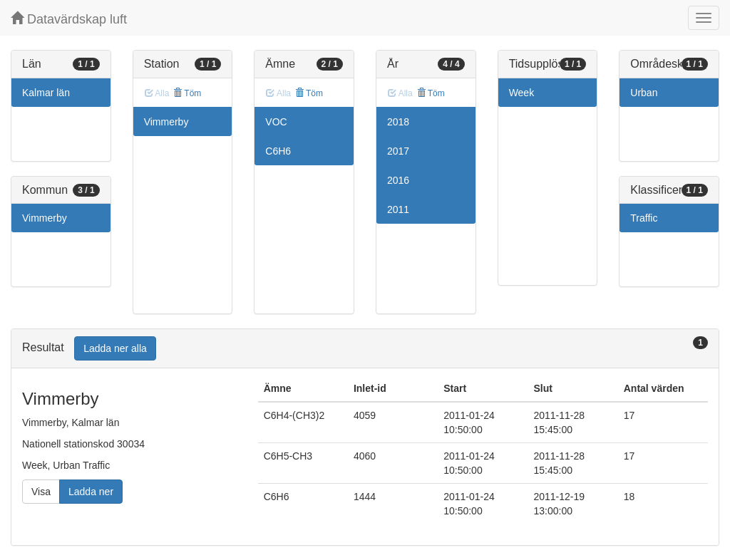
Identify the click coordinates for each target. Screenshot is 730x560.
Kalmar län (46, 93)
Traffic (644, 218)
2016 (398, 180)
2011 (398, 209)
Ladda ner (91, 492)
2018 (398, 122)
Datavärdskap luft (69, 19)
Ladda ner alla (115, 348)
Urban (644, 93)
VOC (276, 122)
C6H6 (278, 151)
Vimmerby (45, 218)
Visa (41, 492)
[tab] (365, 349)
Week (522, 93)
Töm (187, 93)
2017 (398, 151)
